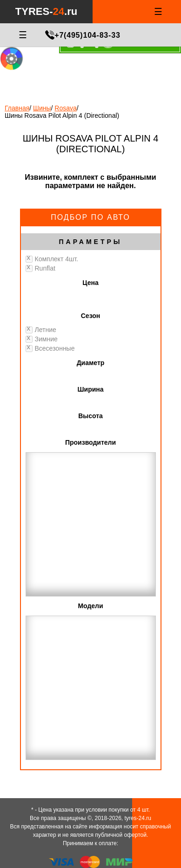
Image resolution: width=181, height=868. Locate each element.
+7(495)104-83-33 (87, 35)
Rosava (65, 108)
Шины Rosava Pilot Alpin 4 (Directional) (62, 115)
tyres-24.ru (138, 818)
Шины (42, 108)
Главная (17, 108)
